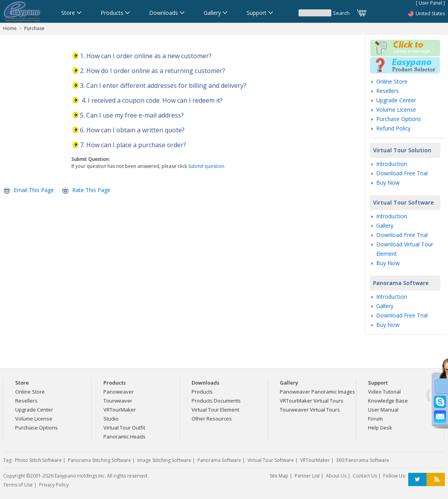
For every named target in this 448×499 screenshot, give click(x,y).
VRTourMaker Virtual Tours (312, 401)
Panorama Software (401, 283)
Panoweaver (119, 392)
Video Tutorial (384, 392)
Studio (111, 419)
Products (202, 392)
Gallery (385, 225)
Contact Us (365, 476)
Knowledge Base (388, 401)
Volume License (396, 110)
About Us (336, 476)
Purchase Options (399, 119)
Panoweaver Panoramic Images (317, 392)
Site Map (279, 476)
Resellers (388, 91)
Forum (375, 419)
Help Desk (380, 428)
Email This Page (34, 190)
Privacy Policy (54, 485)
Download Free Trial (402, 173)
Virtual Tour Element (215, 410)
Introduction (392, 164)
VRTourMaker (120, 410)
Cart (362, 13)
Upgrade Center (396, 100)
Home (10, 28)
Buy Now (388, 183)
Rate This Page (91, 190)
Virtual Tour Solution (402, 150)
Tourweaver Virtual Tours (310, 410)
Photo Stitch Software (38, 460)
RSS (436, 480)
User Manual (383, 410)
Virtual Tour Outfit (124, 428)
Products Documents (216, 401)
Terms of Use (18, 485)
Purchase (34, 28)
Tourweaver (118, 401)
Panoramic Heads (124, 437)
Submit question (206, 166)
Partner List (307, 476)
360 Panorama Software (363, 460)
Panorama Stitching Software (100, 460)
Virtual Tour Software (403, 202)
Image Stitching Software (164, 460)
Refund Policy (393, 128)
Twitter (417, 480)
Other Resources (212, 419)
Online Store (392, 81)
